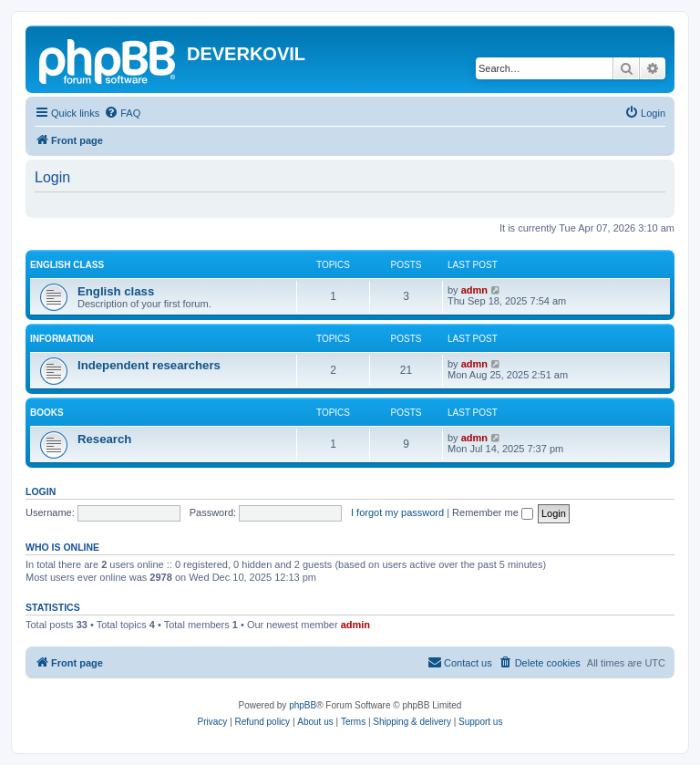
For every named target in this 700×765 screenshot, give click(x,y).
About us (315, 722)
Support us (480, 722)
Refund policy (263, 722)
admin (355, 625)
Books (47, 413)
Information (62, 339)
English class (116, 291)
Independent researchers (149, 365)
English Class (67, 265)
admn (474, 290)
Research (104, 439)
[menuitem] (122, 113)
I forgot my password (397, 512)
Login (41, 491)
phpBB (303, 705)
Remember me (493, 512)
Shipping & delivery (412, 722)
